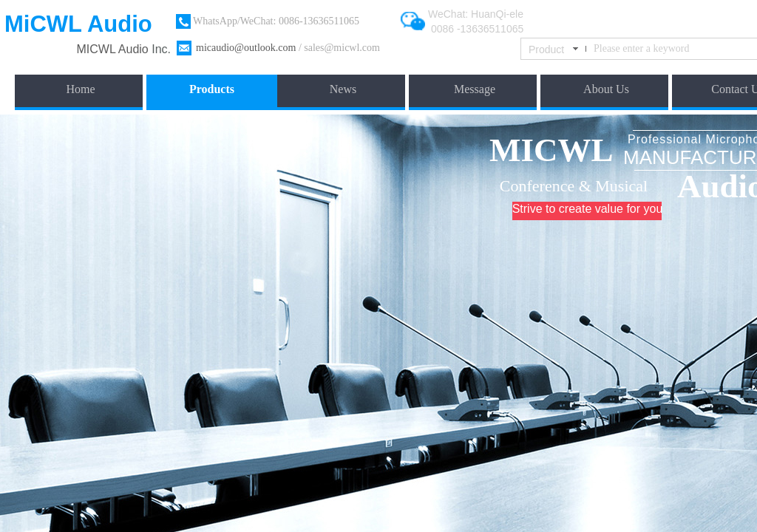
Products (212, 89)
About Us (606, 89)
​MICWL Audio (115, 49)
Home (80, 89)
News (343, 89)
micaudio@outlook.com (246, 48)
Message (475, 89)
